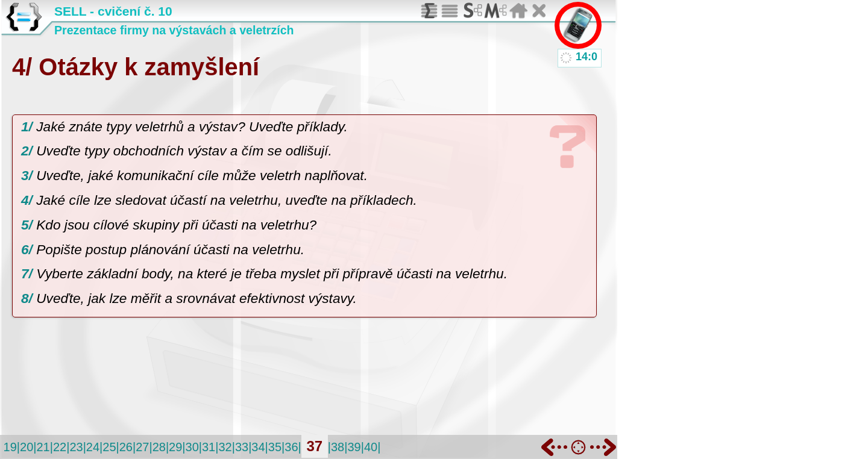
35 (275, 447)
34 (258, 447)
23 (76, 447)
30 (192, 447)
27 (142, 447)
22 (60, 447)
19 (10, 447)
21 (43, 447)
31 (209, 447)
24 (93, 447)
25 (109, 447)
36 (291, 447)
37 (314, 446)
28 (159, 447)
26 (126, 447)
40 (371, 447)
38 (338, 447)
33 (242, 447)
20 (27, 447)
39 (354, 447)
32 (225, 447)
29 (175, 447)
